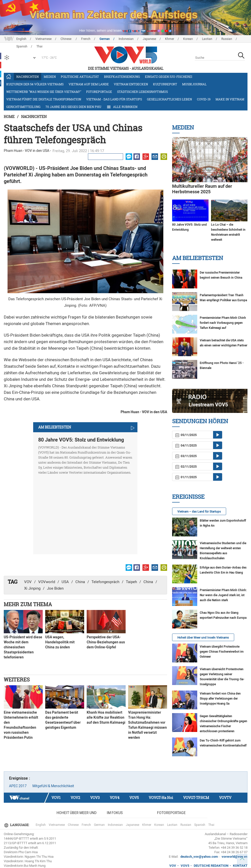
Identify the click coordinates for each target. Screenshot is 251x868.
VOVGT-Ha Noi (161, 798)
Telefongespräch (105, 582)
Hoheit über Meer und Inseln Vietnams (203, 638)
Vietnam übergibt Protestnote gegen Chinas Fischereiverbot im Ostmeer (222, 652)
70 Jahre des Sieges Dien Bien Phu (73, 107)
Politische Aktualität (80, 77)
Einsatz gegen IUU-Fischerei (169, 77)
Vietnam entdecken (131, 84)
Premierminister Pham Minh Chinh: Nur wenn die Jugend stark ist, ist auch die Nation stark (223, 595)
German (105, 39)
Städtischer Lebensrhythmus (142, 92)
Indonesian (126, 39)
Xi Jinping (32, 588)
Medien (50, 77)
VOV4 (115, 798)
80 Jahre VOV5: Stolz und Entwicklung (81, 440)
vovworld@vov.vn (235, 857)
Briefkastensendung (122, 77)
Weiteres (17, 679)
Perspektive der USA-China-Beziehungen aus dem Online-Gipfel (106, 642)
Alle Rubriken (122, 107)
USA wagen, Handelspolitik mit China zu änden (60, 642)
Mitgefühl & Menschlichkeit (53, 786)
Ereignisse (188, 497)
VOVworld (47, 582)
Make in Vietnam (230, 99)
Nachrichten (28, 77)
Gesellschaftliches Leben (169, 99)
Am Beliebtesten (198, 258)
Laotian (207, 39)
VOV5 (134, 798)
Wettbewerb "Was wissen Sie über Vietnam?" (44, 92)
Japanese (149, 39)
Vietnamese (43, 39)
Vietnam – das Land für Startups (199, 512)
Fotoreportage (99, 92)
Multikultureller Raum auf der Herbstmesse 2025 (202, 189)
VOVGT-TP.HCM (196, 798)
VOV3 (95, 798)
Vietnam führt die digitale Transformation (44, 99)
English (21, 39)
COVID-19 (204, 99)
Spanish (200, 825)
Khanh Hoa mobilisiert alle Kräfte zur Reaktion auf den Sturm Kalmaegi (106, 717)
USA (65, 582)
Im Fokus (115, 813)
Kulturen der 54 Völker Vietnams (35, 84)
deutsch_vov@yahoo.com (199, 857)
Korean (188, 39)
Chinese (66, 39)
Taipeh (131, 582)
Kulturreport (165, 84)
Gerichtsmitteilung (23, 107)
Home (9, 117)
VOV (28, 582)
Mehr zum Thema (28, 604)
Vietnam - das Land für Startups (114, 99)
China (80, 582)
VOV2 (75, 798)
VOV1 (56, 798)
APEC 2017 (18, 786)
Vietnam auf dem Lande (89, 84)
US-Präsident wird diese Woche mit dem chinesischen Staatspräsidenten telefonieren (23, 647)
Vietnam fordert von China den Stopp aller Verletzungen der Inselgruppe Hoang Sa (220, 699)
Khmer (170, 39)
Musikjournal (194, 84)
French (86, 39)
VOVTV (225, 798)
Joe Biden (55, 588)
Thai (211, 825)
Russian (227, 39)
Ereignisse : (20, 778)
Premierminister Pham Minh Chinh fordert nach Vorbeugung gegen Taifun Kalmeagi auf (223, 323)
